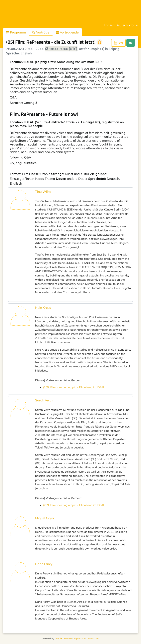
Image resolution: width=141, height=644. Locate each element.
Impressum (79, 638)
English (109, 25)
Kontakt (68, 638)
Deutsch (122, 25)
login (134, 25)
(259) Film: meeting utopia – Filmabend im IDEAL (74, 387)
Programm (16, 32)
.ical (118, 43)
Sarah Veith (44, 400)
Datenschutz (93, 638)
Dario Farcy (44, 564)
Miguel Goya (45, 518)
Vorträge (41, 32)
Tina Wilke (43, 192)
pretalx (58, 638)
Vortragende (67, 32)
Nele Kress (43, 308)
